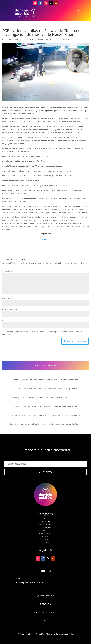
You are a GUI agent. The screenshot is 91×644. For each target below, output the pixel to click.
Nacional (45, 521)
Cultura (46, 540)
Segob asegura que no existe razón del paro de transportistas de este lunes (45, 380)
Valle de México (46, 524)
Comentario (8, 271)
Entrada (44, 239)
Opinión (46, 531)
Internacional (45, 534)
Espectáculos (45, 543)
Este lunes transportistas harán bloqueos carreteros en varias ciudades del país (45, 415)
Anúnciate (45, 620)
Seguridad (50, 39)
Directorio (45, 604)
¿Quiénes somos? (45, 596)
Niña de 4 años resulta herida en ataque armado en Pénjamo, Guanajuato (45, 406)
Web (4, 321)
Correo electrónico (11, 310)
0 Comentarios (62, 39)
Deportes (46, 537)
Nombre (7, 298)
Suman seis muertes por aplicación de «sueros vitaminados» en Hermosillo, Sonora (45, 424)
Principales (40, 39)
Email (19, 579)
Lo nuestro (45, 518)
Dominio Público (13, 39)
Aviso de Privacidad (46, 612)
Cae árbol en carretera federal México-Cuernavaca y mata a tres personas (45, 389)
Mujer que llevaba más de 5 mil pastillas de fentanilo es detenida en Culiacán (45, 398)
